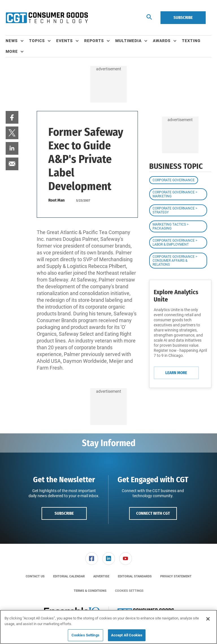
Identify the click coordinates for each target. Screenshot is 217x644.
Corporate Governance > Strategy (175, 210)
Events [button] (65, 41)
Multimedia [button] (128, 41)
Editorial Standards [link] (135, 576)
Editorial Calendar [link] (69, 576)
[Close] (208, 619)
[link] (12, 117)
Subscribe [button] (64, 513)
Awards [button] (162, 41)
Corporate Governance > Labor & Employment (175, 243)
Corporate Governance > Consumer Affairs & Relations (175, 261)
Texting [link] (191, 41)
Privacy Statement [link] (176, 576)
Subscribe (183, 18)
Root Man (57, 200)
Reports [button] (94, 41)
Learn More (176, 373)
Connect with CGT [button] (153, 513)
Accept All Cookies (127, 635)
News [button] (12, 41)
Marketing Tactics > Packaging (171, 226)
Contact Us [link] (35, 576)
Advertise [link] (101, 576)
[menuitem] (17, 41)
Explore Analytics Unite (176, 296)
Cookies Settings (129, 591)
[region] (108, 627)
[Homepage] (47, 18)
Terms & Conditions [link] (90, 591)
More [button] (12, 51)
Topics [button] (37, 41)
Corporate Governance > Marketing (175, 194)
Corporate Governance (174, 180)
